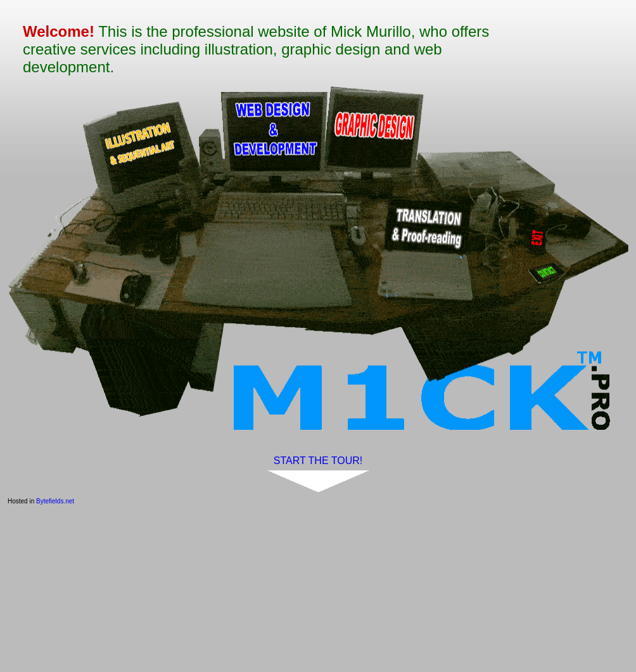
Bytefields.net (55, 501)
